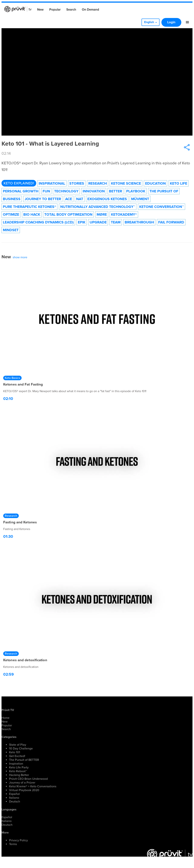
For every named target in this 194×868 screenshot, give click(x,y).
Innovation (94, 191)
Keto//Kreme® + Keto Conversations (33, 786)
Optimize (11, 214)
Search (71, 10)
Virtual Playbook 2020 (24, 790)
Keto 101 (15, 752)
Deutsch (15, 802)
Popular (55, 10)
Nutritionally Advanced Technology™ (98, 207)
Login (171, 22)
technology (66, 191)
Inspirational (52, 183)
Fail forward (171, 222)
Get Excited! (17, 756)
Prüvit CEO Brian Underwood (28, 779)
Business (12, 199)
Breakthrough (139, 222)
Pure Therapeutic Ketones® (29, 207)
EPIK (82, 222)
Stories (77, 183)
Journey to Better (43, 199)
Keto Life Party (19, 767)
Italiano (14, 798)
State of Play (18, 745)
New (40, 10)
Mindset (11, 230)
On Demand (90, 10)
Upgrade (98, 222)
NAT (80, 199)
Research (98, 183)
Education (155, 183)
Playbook (136, 191)
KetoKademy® (124, 214)
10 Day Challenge (21, 749)
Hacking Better (19, 775)
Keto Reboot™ (18, 771)
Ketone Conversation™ (162, 207)
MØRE (102, 214)
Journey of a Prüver (22, 783)
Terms (13, 844)
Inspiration (16, 764)
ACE (69, 199)
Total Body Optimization (68, 214)
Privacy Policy (18, 840)
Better (115, 191)
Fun (46, 191)
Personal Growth (21, 191)
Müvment (140, 199)
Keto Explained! (19, 183)
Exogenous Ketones (107, 199)
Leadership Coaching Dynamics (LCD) (38, 222)
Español (14, 794)
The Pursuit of (164, 191)
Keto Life (179, 183)
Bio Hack (32, 214)
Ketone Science (126, 183)
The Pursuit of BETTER (24, 760)
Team (116, 222)
